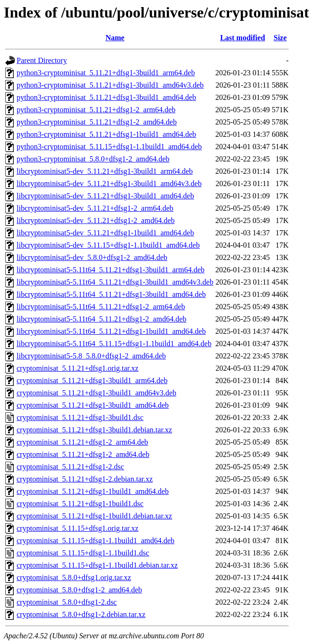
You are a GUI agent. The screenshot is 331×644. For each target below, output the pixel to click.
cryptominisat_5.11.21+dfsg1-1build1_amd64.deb (93, 491)
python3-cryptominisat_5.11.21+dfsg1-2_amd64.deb (97, 122)
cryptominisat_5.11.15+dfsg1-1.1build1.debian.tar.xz (97, 565)
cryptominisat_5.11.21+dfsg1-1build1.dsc (80, 504)
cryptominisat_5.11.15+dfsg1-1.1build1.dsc (83, 553)
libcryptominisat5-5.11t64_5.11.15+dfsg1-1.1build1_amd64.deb (114, 344)
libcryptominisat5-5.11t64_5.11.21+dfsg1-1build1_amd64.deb (111, 331)
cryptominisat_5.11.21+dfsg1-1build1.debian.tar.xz (94, 516)
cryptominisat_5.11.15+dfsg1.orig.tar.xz (78, 528)
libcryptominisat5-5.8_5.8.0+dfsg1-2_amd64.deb (91, 356)
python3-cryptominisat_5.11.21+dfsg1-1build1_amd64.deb (106, 134)
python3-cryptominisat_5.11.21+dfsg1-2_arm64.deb (96, 110)
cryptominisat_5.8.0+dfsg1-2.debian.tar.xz (81, 614)
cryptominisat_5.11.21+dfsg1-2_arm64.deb (82, 442)
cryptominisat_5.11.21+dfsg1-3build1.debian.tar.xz (94, 430)
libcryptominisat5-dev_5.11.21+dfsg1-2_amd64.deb (96, 220)
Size (280, 38)
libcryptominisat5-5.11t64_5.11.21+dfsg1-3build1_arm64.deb (110, 270)
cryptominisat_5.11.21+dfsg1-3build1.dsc (80, 417)
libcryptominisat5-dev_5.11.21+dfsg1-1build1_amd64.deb (105, 233)
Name (115, 38)
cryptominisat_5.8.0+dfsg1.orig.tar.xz (74, 577)
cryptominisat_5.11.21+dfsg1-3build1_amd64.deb (93, 405)
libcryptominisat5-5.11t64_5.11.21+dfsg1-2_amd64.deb (101, 319)
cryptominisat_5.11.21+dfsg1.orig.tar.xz (78, 368)
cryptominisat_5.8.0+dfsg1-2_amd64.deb (79, 590)
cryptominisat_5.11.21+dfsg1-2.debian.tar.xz (85, 479)
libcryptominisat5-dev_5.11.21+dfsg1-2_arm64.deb (95, 208)
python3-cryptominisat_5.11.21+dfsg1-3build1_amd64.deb (106, 97)
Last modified (243, 38)
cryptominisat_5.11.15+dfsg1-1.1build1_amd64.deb (96, 541)
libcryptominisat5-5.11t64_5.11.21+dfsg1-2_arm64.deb (101, 307)
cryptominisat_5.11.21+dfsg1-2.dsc (70, 467)
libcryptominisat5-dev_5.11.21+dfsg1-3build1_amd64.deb (105, 196)
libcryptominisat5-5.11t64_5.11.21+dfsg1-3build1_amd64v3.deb (115, 282)
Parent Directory (42, 60)
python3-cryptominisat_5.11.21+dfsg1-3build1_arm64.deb (106, 73)
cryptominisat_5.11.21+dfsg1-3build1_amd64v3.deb (97, 393)
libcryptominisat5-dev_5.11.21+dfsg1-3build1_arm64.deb (105, 171)
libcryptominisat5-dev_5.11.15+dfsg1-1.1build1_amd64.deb (108, 245)
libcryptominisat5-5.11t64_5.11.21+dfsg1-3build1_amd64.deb (111, 294)
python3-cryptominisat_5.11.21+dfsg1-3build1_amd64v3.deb (110, 85)
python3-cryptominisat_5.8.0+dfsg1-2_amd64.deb (93, 159)
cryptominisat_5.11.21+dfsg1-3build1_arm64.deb (92, 380)
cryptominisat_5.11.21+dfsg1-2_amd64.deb (83, 454)
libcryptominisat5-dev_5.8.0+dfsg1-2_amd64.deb (92, 257)
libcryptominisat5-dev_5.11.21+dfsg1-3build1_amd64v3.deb (109, 183)
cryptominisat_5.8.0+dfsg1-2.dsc (67, 602)
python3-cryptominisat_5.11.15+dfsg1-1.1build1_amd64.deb (109, 147)
